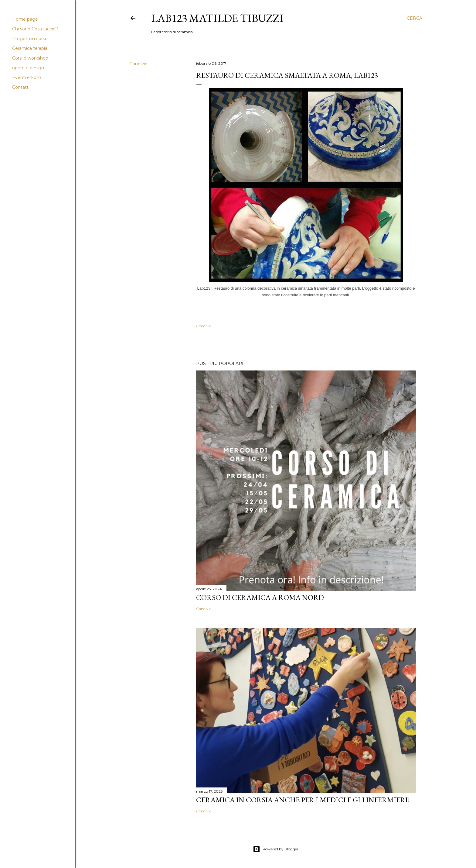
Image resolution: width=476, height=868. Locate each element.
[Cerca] (415, 18)
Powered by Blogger (276, 849)
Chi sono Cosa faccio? (35, 29)
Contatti (21, 87)
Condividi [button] (139, 64)
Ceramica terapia (30, 48)
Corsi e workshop (30, 58)
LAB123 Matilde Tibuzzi (217, 18)
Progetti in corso (30, 39)
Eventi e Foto (27, 77)
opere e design (28, 68)
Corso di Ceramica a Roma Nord (260, 597)
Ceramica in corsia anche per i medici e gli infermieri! (303, 800)
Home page (25, 19)
